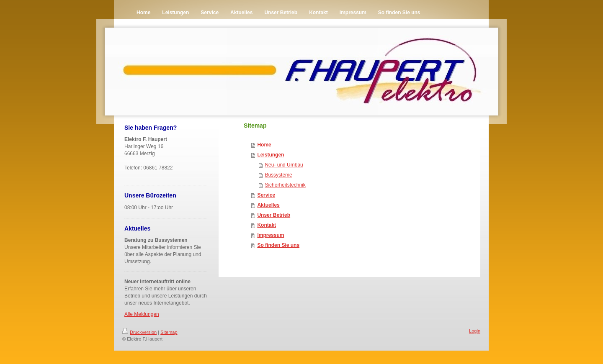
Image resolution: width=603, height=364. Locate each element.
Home (264, 145)
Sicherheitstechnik (285, 185)
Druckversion (139, 332)
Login (475, 331)
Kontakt (267, 225)
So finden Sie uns (278, 245)
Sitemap (169, 332)
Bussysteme (278, 175)
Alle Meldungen (142, 314)
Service (266, 195)
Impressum (271, 235)
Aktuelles (268, 205)
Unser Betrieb (274, 215)
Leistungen (271, 155)
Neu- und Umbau (284, 165)
